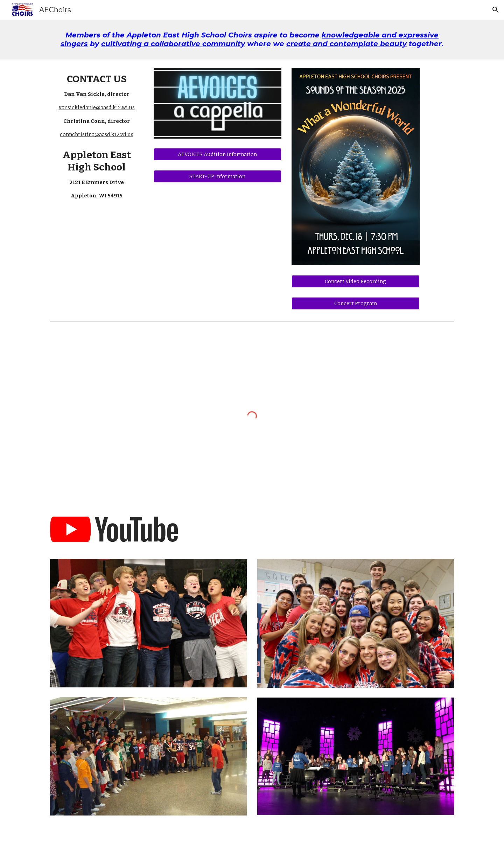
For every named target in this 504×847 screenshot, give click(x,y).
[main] (252, 40)
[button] (496, 10)
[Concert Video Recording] (355, 281)
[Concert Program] (355, 303)
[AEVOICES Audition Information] (218, 154)
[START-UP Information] (218, 177)
